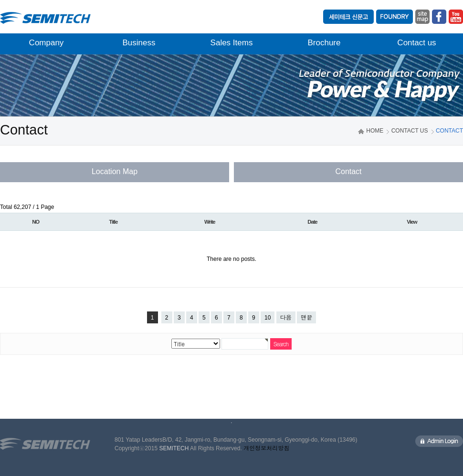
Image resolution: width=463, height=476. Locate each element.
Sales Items (232, 43)
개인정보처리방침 (266, 448)
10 (268, 318)
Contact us (416, 43)
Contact (348, 171)
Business (139, 43)
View (412, 222)
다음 (286, 318)
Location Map (115, 171)
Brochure (324, 43)
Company (47, 43)
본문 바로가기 (0, 0)
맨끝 (306, 318)
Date (312, 222)
